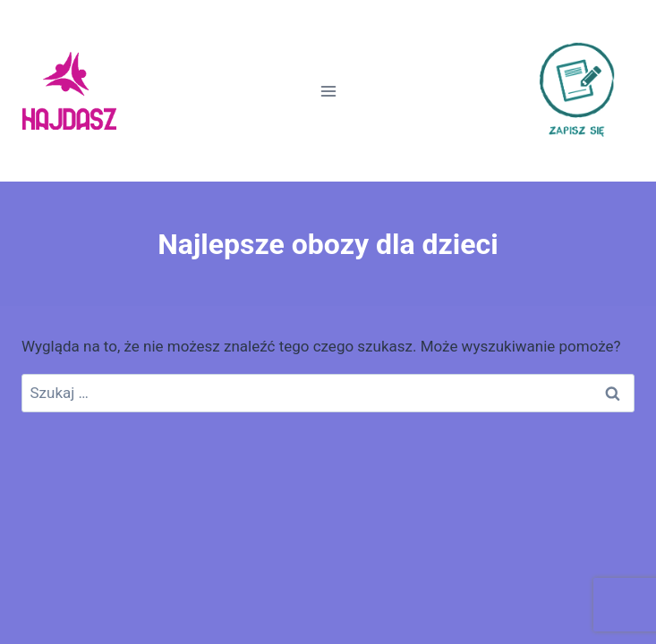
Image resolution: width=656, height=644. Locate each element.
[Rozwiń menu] (328, 91)
